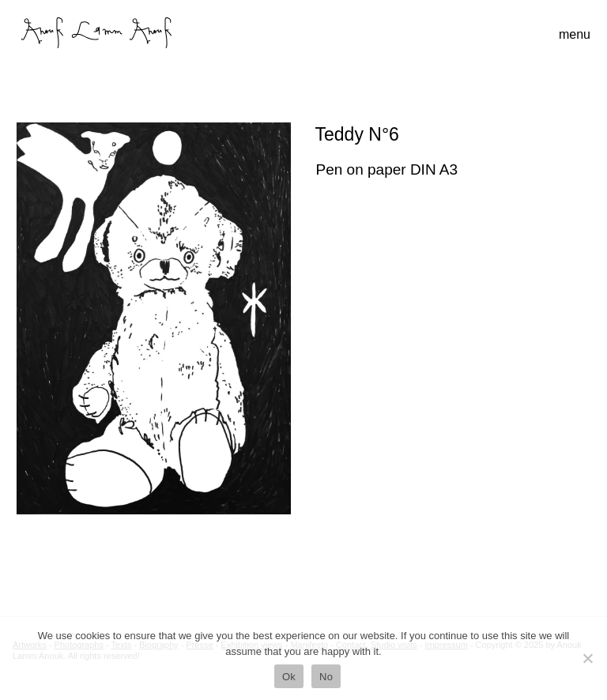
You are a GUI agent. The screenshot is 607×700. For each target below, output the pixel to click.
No (326, 677)
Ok (289, 677)
